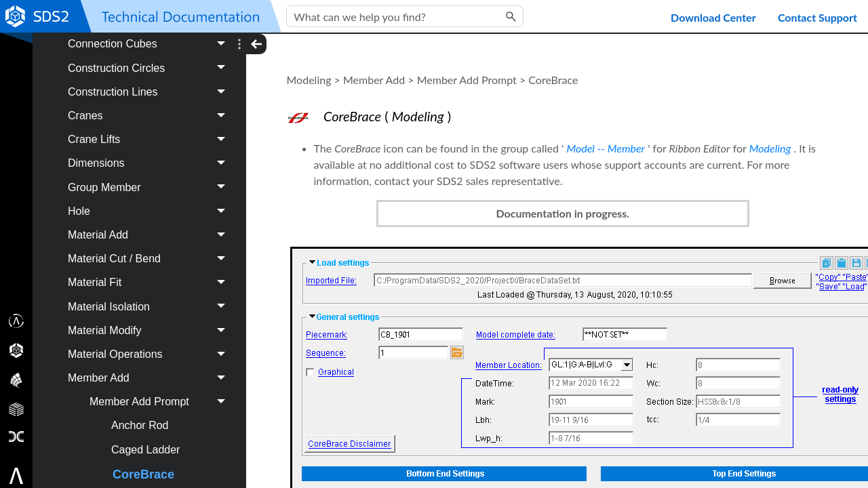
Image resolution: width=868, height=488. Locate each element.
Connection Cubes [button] (150, 222)
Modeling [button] (143, 122)
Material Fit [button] (150, 461)
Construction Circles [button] (150, 246)
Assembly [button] (150, 150)
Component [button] (150, 198)
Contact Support (817, 17)
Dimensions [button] (150, 341)
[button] (511, 16)
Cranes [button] (150, 293)
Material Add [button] (150, 412)
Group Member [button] (150, 365)
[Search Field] (405, 16)
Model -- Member (606, 148)
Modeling (770, 148)
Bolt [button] (150, 174)
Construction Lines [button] (150, 269)
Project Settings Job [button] (143, 89)
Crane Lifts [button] (150, 317)
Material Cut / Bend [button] (150, 436)
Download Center (713, 17)
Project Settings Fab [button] (143, 57)
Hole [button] (150, 389)
